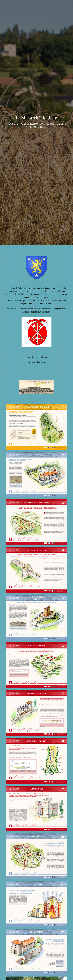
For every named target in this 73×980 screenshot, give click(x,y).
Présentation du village (38, 124)
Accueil (12, 124)
